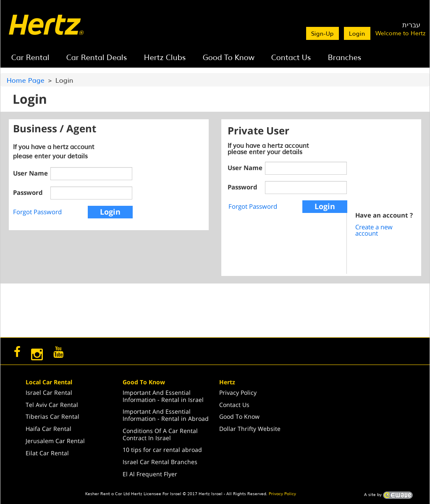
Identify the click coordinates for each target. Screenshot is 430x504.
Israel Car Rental (49, 392)
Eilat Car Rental (47, 453)
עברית (411, 24)
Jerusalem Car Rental (55, 441)
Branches (345, 57)
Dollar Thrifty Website (250, 429)
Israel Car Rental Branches (160, 462)
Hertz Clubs (165, 57)
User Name (30, 173)
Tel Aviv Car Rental (52, 405)
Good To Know (229, 57)
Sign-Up (322, 33)
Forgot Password (37, 212)
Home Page (26, 80)
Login (357, 33)
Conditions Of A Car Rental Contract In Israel (160, 434)
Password (28, 192)
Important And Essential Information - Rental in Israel (163, 396)
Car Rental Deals (97, 57)
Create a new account (374, 230)
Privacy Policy (238, 392)
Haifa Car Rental (49, 429)
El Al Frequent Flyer (150, 474)
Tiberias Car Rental (52, 416)
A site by (388, 495)
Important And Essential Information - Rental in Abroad (166, 415)
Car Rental (30, 57)
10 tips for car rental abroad (162, 450)
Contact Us (291, 57)
